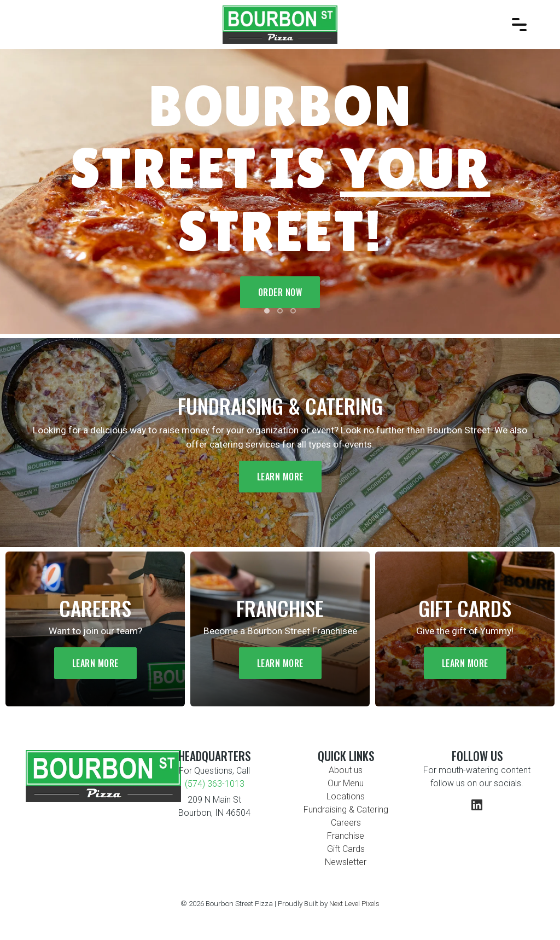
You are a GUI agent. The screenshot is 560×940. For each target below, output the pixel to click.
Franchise (346, 836)
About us (346, 770)
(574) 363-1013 (215, 784)
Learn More (280, 477)
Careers (346, 823)
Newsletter (346, 862)
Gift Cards (346, 849)
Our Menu (346, 783)
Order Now (280, 292)
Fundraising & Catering (346, 810)
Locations (346, 796)
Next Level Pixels (354, 904)
